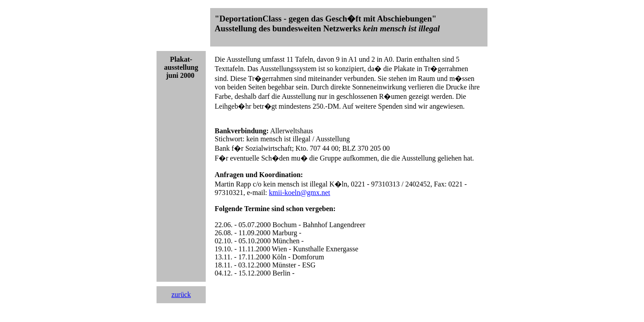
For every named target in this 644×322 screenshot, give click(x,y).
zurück (181, 294)
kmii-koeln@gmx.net (299, 193)
